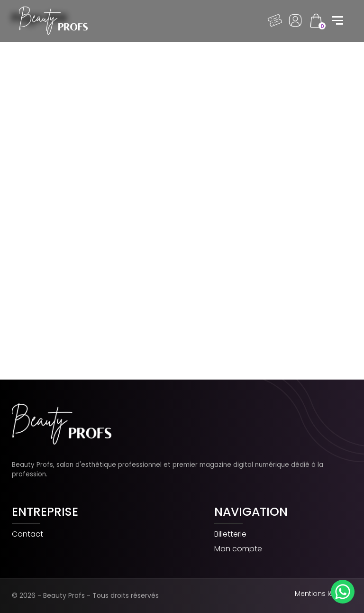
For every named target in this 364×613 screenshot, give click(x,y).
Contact (27, 534)
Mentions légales (323, 594)
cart (316, 20)
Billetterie (230, 534)
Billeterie (275, 20)
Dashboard (295, 20)
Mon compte (238, 549)
